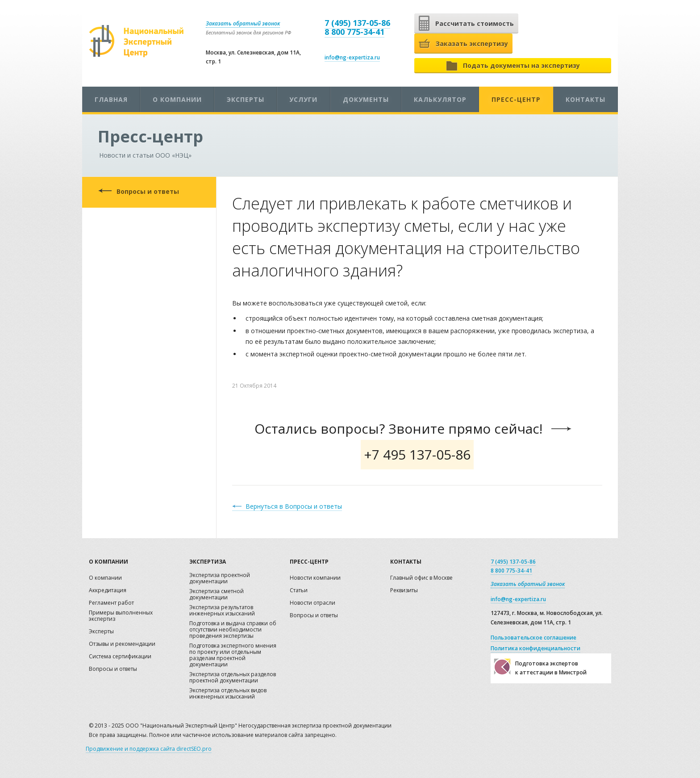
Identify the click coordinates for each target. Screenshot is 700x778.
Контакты (585, 99)
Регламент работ (111, 603)
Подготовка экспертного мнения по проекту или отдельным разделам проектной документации (233, 655)
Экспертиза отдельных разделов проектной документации (233, 678)
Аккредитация (108, 591)
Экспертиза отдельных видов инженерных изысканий (228, 694)
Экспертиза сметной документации (217, 595)
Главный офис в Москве (421, 578)
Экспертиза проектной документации (220, 579)
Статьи (299, 591)
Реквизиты (404, 591)
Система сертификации (120, 657)
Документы (366, 99)
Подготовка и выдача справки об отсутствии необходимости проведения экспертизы (233, 630)
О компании (177, 99)
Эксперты (246, 99)
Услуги (303, 99)
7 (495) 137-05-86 (357, 23)
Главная (111, 99)
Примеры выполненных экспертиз (121, 616)
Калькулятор (440, 99)
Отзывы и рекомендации (122, 644)
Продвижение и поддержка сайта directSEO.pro (149, 749)
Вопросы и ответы (148, 191)
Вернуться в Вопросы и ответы (294, 506)
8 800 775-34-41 (354, 32)
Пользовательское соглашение (533, 638)
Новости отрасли (312, 603)
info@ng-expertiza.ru (352, 57)
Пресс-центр (516, 99)
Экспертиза (208, 562)
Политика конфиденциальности (535, 648)
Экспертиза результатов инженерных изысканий (222, 611)
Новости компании (315, 578)
